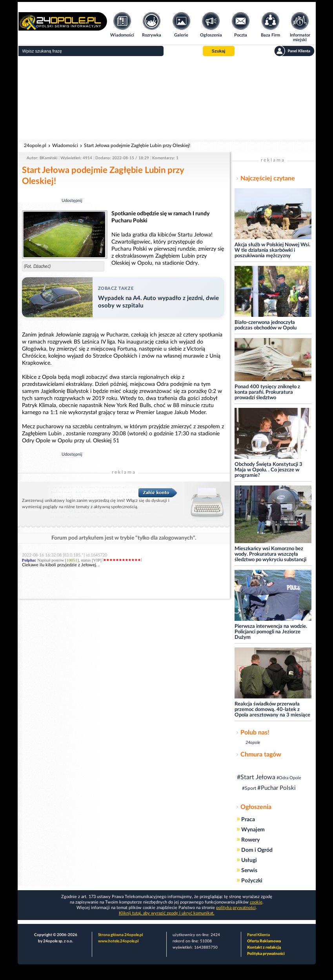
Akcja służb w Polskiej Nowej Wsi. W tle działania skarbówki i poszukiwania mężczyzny (272, 250)
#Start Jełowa (256, 777)
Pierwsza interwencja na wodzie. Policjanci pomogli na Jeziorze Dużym (271, 632)
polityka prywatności (236, 908)
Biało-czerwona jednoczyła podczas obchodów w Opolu (266, 325)
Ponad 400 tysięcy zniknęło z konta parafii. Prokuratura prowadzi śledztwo (267, 392)
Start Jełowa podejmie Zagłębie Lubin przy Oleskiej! (137, 145)
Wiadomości (65, 145)
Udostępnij (72, 201)
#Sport (249, 788)
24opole (253, 743)
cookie (256, 902)
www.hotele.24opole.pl (118, 941)
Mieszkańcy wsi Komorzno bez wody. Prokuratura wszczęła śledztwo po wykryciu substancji (270, 554)
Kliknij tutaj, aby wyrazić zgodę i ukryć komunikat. (167, 913)
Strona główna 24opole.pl (120, 935)
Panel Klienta (258, 935)
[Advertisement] (167, 98)
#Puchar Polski (277, 788)
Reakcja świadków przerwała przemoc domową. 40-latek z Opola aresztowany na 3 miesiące (272, 710)
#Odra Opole (289, 778)
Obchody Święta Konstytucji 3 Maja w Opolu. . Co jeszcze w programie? (268, 470)
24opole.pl (35, 145)
